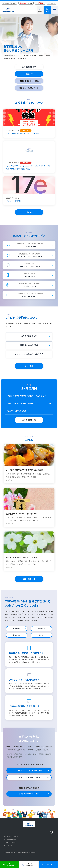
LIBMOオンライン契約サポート (29, 780)
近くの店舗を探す (29, 67)
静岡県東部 (17, 637)
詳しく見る (29, 368)
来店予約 (29, 74)
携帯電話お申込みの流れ (29, 347)
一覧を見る (29, 212)
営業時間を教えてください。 (30, 413)
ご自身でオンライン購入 (29, 81)
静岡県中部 (41, 631)
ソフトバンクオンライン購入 (29, 796)
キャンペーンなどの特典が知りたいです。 (30, 406)
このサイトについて (10, 845)
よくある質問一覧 (29, 422)
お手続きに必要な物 (29, 338)
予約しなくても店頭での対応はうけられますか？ (30, 398)
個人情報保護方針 (9, 842)
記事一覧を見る (29, 581)
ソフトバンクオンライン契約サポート (29, 772)
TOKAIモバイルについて (11, 838)
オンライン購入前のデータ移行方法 (29, 356)
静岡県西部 (17, 631)
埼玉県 (41, 637)
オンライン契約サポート (29, 88)
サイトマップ (8, 848)
